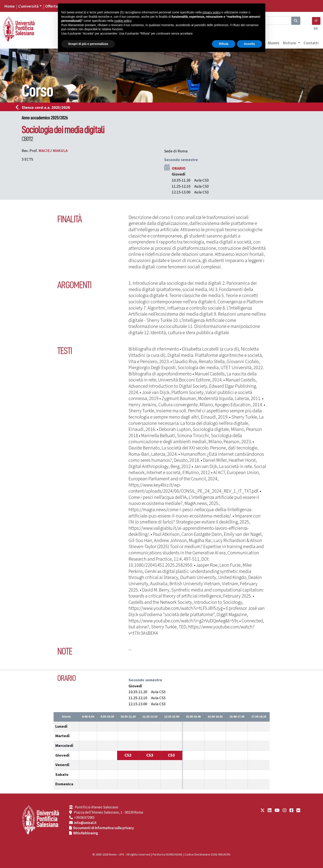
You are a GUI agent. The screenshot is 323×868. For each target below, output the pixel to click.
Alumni (274, 43)
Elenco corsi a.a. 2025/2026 (44, 108)
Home (10, 6)
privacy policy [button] (212, 12)
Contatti (311, 43)
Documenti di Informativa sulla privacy (103, 828)
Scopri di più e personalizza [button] (88, 44)
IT (316, 21)
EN (316, 29)
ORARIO (179, 168)
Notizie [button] (290, 43)
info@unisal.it (85, 823)
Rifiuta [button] (224, 44)
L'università (28, 6)
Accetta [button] (249, 44)
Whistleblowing (86, 833)
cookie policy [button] (123, 21)
